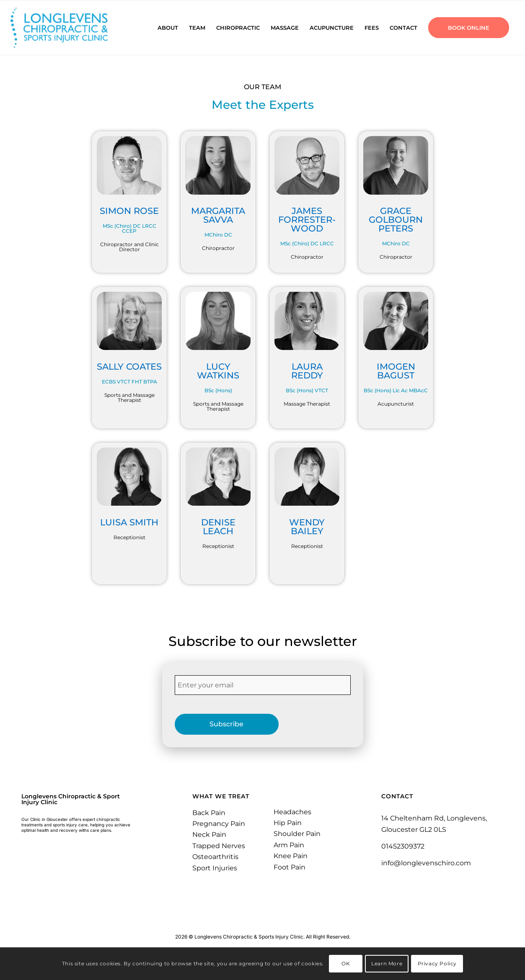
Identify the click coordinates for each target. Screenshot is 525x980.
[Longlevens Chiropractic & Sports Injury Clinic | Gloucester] (70, 28)
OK (346, 963)
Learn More (387, 963)
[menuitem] (168, 28)
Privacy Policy (437, 963)
